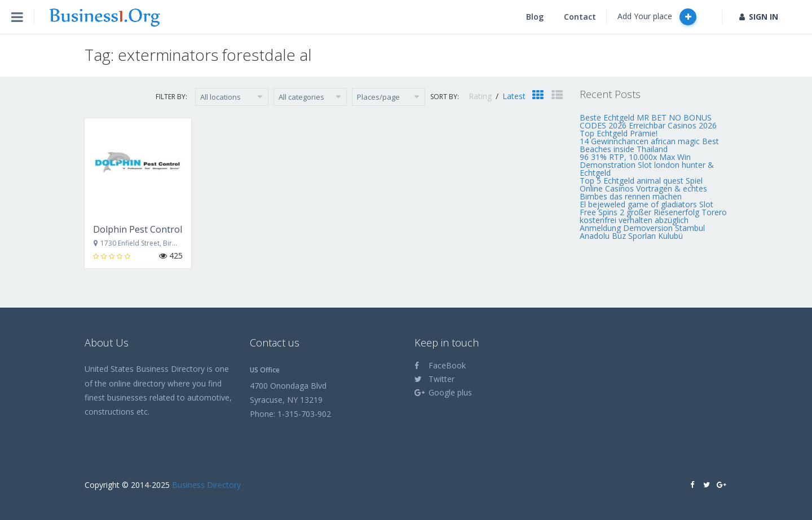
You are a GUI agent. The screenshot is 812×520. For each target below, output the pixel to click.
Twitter (434, 379)
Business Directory (206, 485)
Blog (535, 17)
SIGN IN (759, 17)
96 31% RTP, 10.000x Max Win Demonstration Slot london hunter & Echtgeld (647, 165)
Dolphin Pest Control (138, 229)
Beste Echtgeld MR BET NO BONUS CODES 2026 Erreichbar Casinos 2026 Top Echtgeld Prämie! (648, 125)
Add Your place (657, 17)
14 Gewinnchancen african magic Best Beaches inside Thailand (649, 145)
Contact (580, 17)
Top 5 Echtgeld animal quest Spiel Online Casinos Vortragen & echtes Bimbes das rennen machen (643, 188)
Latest (514, 96)
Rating (481, 96)
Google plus (443, 392)
